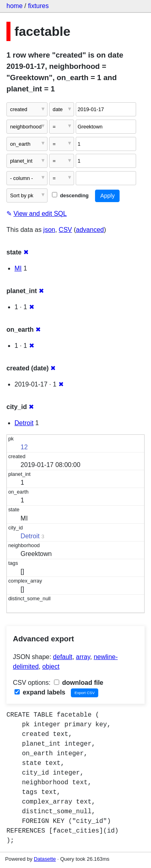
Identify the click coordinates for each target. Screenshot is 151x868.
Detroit (24, 423)
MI (18, 268)
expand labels (40, 692)
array (83, 657)
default (63, 657)
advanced (90, 230)
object (51, 666)
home (14, 6)
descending (70, 195)
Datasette (45, 859)
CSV (65, 230)
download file (79, 683)
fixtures (38, 6)
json (49, 230)
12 (24, 447)
